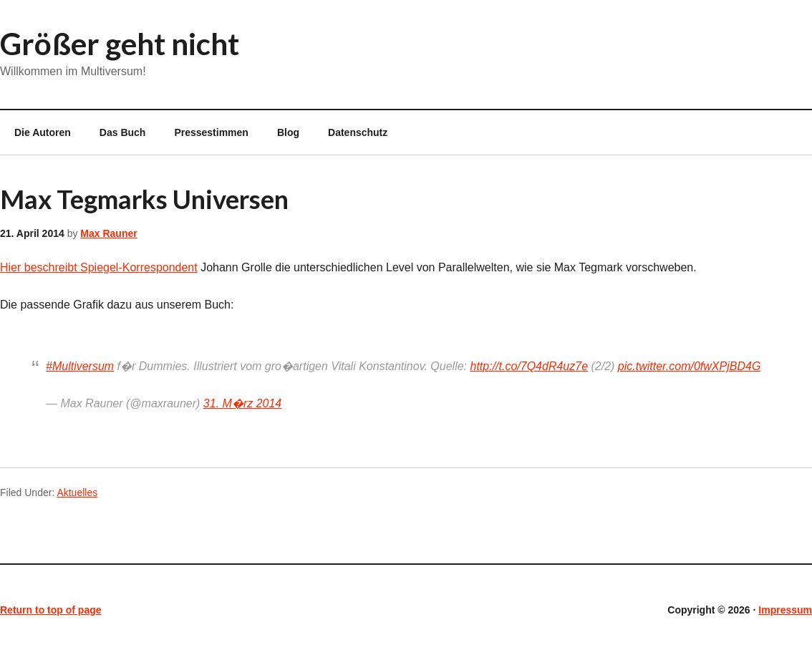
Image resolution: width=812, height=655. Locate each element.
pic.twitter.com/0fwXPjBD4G (689, 366)
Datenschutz (358, 132)
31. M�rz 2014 (242, 403)
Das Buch (123, 132)
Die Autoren (35, 132)
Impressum (785, 610)
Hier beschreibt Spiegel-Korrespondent (99, 267)
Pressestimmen (211, 132)
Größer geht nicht (120, 44)
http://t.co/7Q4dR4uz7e (530, 366)
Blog (288, 132)
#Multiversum (80, 366)
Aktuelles (77, 493)
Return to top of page (51, 610)
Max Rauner (108, 233)
